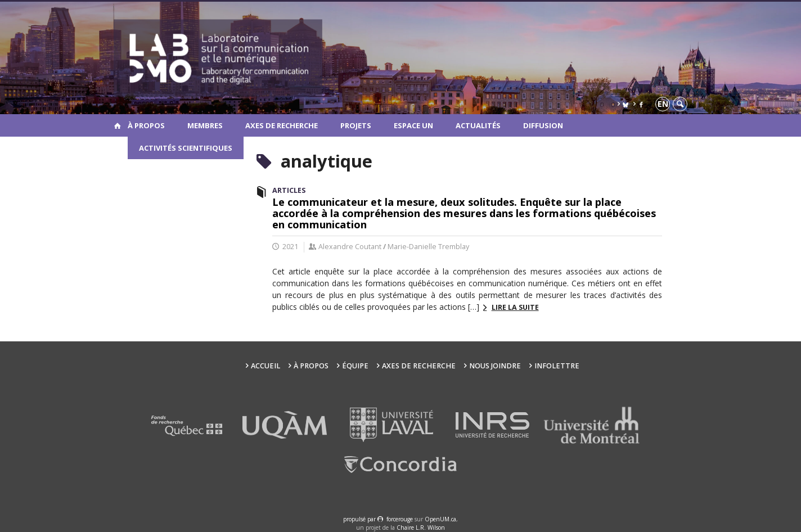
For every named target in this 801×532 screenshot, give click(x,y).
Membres (205, 125)
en (663, 104)
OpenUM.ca (440, 519)
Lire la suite (515, 307)
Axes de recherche (282, 125)
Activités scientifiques (186, 148)
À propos (146, 125)
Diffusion (543, 125)
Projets (356, 125)
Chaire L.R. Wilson (421, 528)
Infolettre (557, 366)
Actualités (478, 125)
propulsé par (360, 519)
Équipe (355, 366)
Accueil (265, 366)
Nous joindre (495, 366)
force (400, 519)
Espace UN (413, 125)
